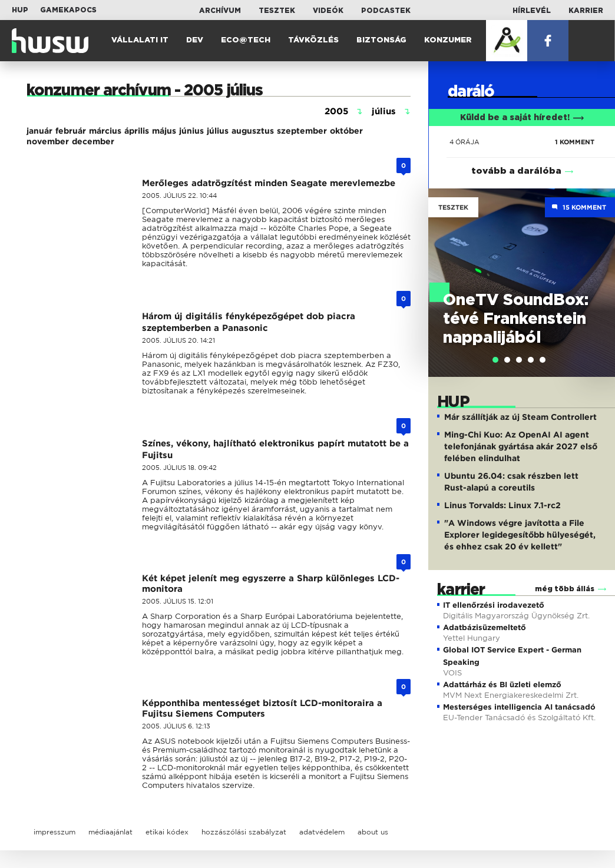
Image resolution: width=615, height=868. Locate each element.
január (39, 131)
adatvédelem (322, 832)
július (218, 131)
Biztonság (381, 40)
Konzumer (448, 40)
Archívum (220, 11)
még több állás (565, 589)
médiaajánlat (110, 832)
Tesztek (277, 11)
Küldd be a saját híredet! (522, 118)
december (93, 141)
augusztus (253, 131)
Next (600, 270)
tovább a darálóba (516, 171)
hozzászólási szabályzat (244, 832)
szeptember (302, 131)
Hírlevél (532, 11)
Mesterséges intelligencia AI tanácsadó (519, 707)
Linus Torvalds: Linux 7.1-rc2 (502, 505)
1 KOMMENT (575, 142)
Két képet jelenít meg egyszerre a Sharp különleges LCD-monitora (271, 584)
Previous (443, 270)
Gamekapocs (68, 10)
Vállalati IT (140, 40)
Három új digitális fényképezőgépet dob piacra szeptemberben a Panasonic (249, 322)
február (71, 131)
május (164, 131)
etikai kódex (167, 832)
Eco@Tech (246, 40)
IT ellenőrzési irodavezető (494, 605)
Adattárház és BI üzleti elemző (502, 685)
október (346, 131)
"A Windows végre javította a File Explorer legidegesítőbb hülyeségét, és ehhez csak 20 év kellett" (520, 535)
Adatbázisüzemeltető (485, 627)
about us (373, 832)
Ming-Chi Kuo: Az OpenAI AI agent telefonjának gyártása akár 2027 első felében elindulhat (521, 446)
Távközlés (313, 40)
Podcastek (386, 11)
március (105, 131)
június (191, 131)
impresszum (54, 832)
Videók (328, 11)
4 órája (464, 142)
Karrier (586, 11)
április (137, 131)
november (48, 141)
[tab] (495, 360)
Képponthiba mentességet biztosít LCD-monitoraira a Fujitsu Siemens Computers (262, 708)
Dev (195, 40)
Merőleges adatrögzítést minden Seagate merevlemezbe (269, 183)
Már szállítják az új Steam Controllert (520, 417)
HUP (20, 10)
